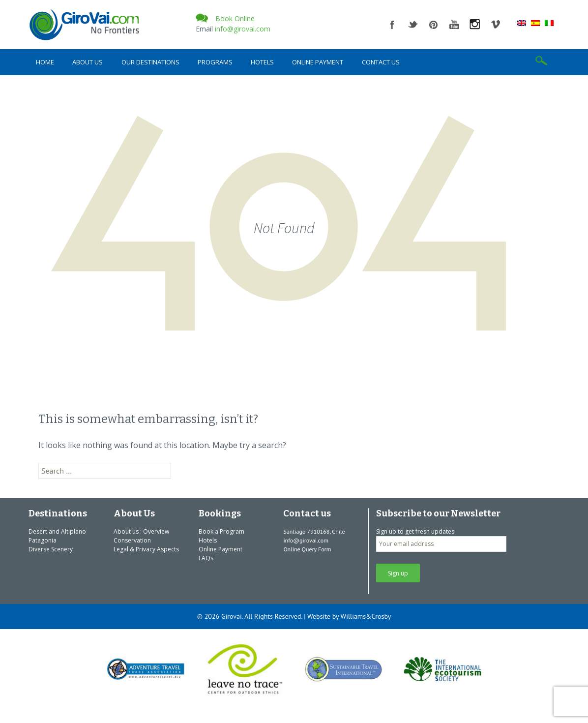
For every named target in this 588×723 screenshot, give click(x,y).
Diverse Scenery (51, 549)
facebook (392, 25)
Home (45, 62)
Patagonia (43, 540)
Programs (215, 62)
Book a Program (221, 531)
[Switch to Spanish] (535, 23)
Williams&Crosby (366, 616)
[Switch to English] (522, 23)
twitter (413, 25)
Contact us (381, 62)
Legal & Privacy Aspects (146, 549)
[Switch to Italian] (549, 23)
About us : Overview (141, 531)
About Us (88, 62)
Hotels (262, 62)
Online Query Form (307, 549)
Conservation (132, 540)
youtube (454, 25)
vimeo (496, 25)
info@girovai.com (243, 29)
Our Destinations (150, 62)
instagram (475, 25)
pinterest (434, 25)
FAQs (206, 558)
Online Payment (318, 62)
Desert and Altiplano (57, 531)
